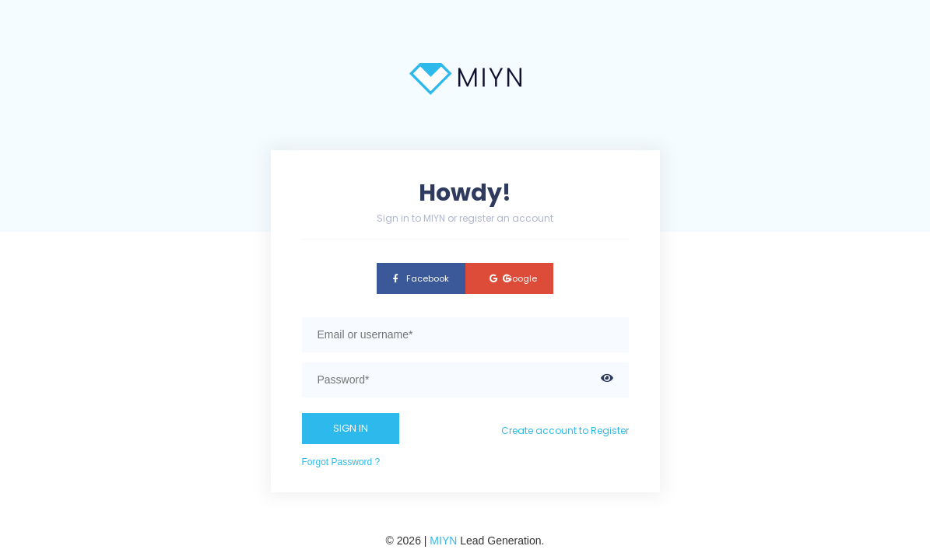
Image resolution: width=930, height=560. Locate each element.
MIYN (443, 541)
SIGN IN (351, 428)
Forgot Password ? (341, 462)
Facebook (421, 278)
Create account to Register (565, 430)
